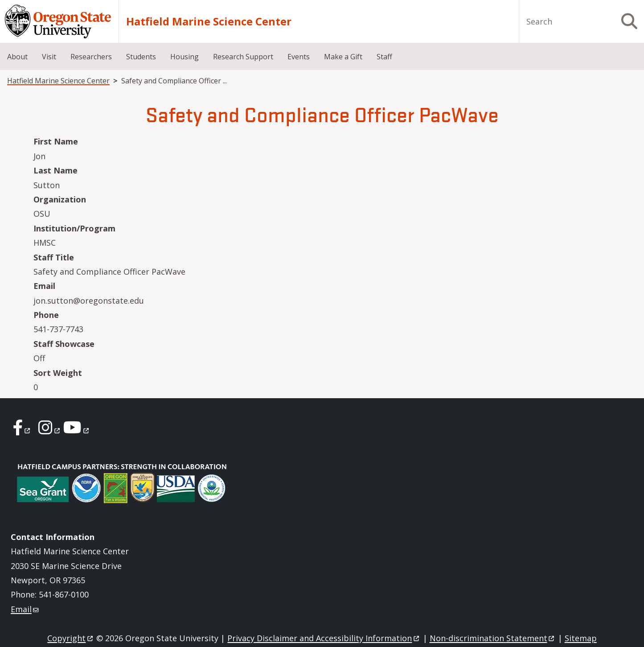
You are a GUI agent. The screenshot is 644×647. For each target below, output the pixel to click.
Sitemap (581, 638)
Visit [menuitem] (49, 57)
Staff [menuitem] (384, 57)
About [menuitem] (17, 57)
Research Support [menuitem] (243, 57)
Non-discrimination (493, 638)
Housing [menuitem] (185, 57)
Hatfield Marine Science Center (209, 21)
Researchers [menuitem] (91, 57)
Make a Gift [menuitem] (343, 57)
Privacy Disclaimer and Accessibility (324, 638)
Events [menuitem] (299, 57)
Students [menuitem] (141, 57)
